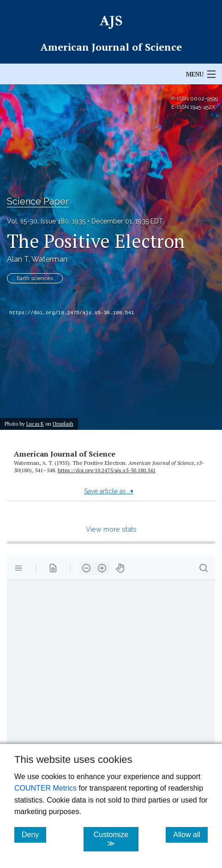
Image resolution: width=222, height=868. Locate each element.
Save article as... (109, 491)
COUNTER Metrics (45, 788)
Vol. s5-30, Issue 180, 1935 (46, 221)
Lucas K (35, 424)
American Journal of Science (65, 454)
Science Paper (38, 201)
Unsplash (63, 424)
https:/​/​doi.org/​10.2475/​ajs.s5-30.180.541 (107, 470)
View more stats (111, 529)
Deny (34, 834)
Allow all (190, 834)
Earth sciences (35, 278)
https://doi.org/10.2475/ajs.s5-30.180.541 (72, 313)
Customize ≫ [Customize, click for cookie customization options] (116, 839)
